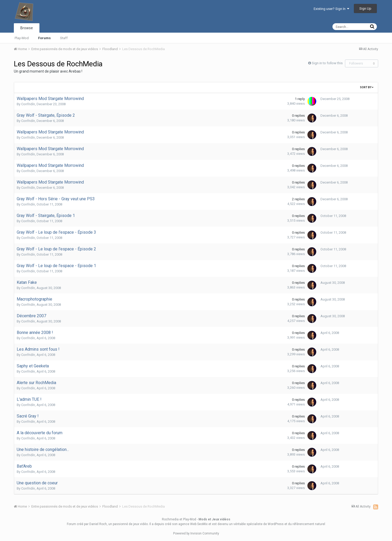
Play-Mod (22, 38)
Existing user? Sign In (331, 9)
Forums (44, 38)
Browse (27, 28)
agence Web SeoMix (193, 524)
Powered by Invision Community (196, 533)
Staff (64, 38)
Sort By (367, 87)
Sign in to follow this (327, 63)
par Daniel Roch (95, 524)
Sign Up (365, 8)
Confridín (28, 104)
